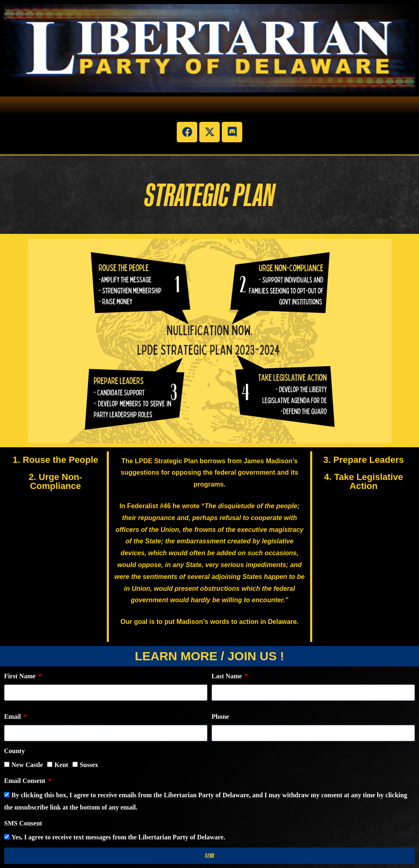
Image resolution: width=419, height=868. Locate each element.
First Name (21, 676)
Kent (61, 765)
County (15, 751)
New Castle (27, 765)
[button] (209, 109)
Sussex (89, 765)
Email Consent (26, 781)
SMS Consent (23, 823)
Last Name (228, 676)
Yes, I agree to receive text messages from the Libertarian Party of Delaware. (118, 837)
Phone (220, 717)
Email (13, 717)
